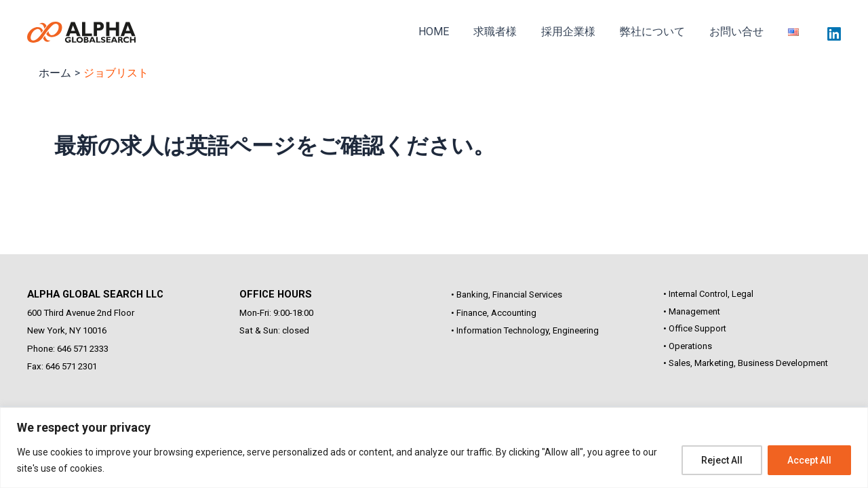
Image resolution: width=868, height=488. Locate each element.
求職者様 (507, 37)
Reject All (722, 460)
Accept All (809, 460)
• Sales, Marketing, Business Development (746, 363)
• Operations (688, 346)
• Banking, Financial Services (507, 294)
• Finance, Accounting (494, 313)
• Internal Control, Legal (708, 294)
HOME (449, 37)
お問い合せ (741, 37)
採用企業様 (578, 37)
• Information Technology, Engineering (525, 330)
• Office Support (695, 328)
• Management (692, 311)
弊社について (659, 37)
